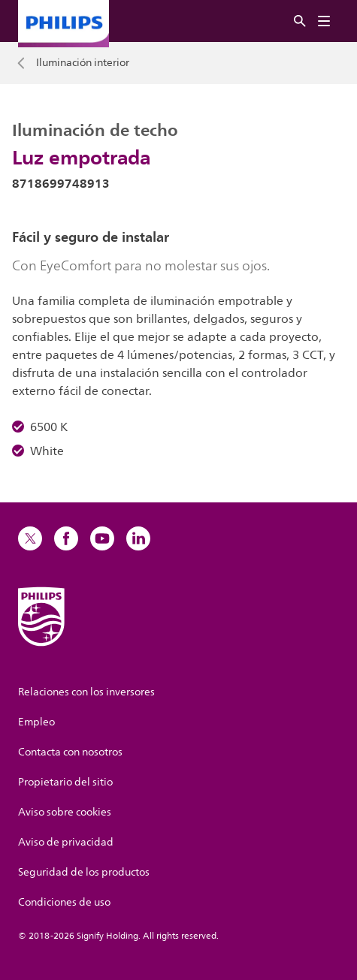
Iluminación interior (83, 63)
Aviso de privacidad (66, 842)
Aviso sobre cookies (65, 812)
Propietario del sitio (65, 782)
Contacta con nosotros (70, 752)
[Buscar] (300, 21)
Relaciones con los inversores (86, 692)
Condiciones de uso (64, 902)
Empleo (36, 722)
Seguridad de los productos (84, 872)
